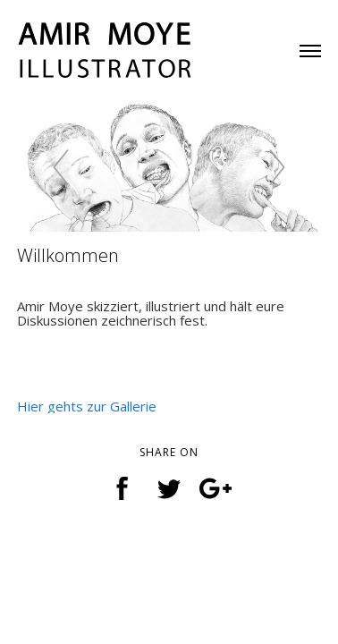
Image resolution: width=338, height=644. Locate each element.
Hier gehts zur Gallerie (87, 406)
